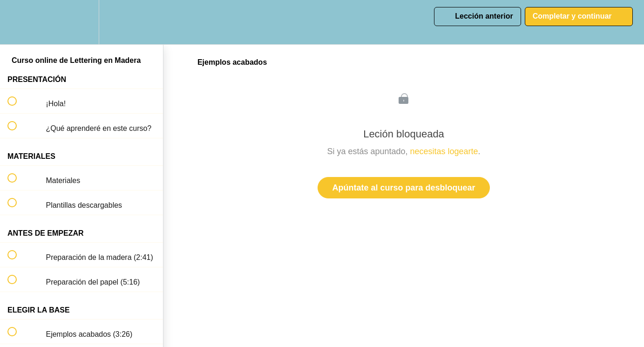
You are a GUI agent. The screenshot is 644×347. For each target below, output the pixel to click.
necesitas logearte (444, 151)
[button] (17, 22)
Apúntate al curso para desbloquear (403, 188)
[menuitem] (81, 22)
